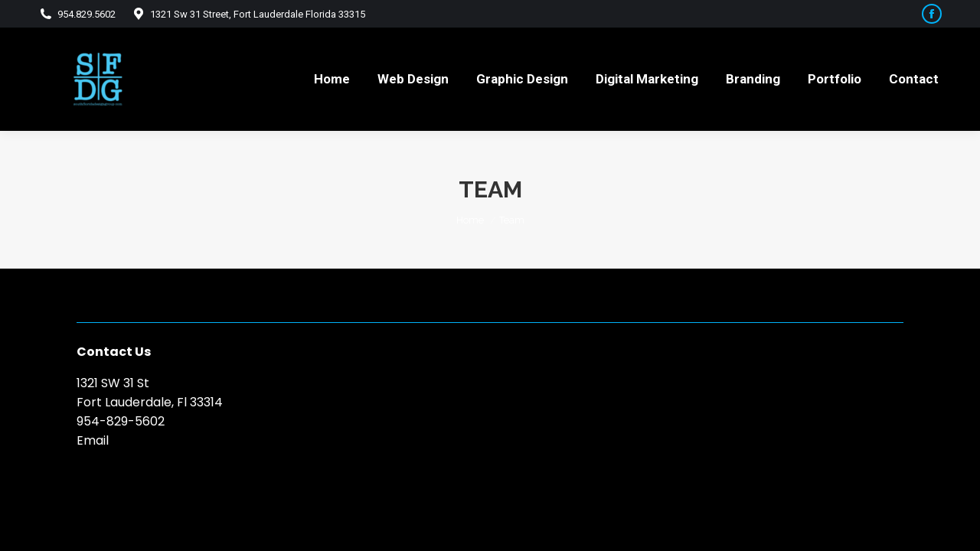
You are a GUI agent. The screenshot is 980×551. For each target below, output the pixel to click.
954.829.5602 (77, 14)
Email (93, 440)
